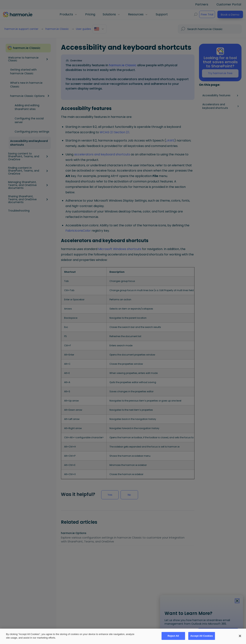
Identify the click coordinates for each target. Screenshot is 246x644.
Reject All (173, 636)
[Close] (240, 636)
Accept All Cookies (202, 636)
